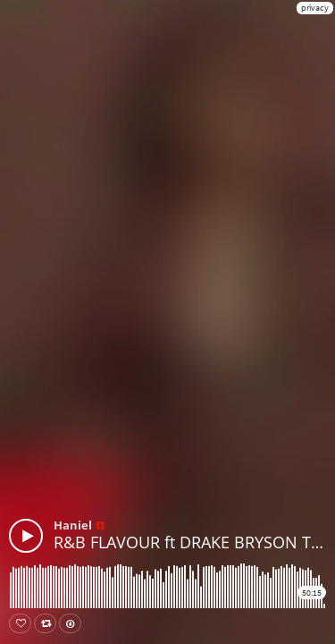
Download (74, 623)
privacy (315, 8)
